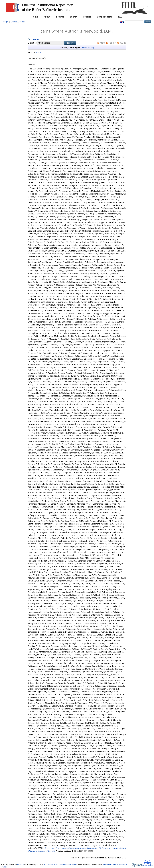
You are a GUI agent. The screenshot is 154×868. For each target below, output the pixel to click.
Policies (87, 17)
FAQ (120, 17)
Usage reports (105, 17)
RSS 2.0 (123, 43)
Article (39, 52)
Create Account (18, 22)
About (47, 17)
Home (35, 17)
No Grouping (88, 47)
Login (6, 22)
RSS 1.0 (112, 43)
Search (74, 17)
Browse (60, 17)
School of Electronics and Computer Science (60, 864)
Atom (102, 43)
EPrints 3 (20, 864)
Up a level (34, 39)
